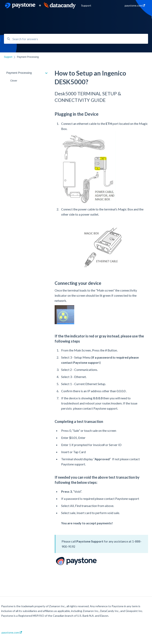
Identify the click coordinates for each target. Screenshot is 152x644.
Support (86, 5)
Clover (14, 81)
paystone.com (12, 633)
